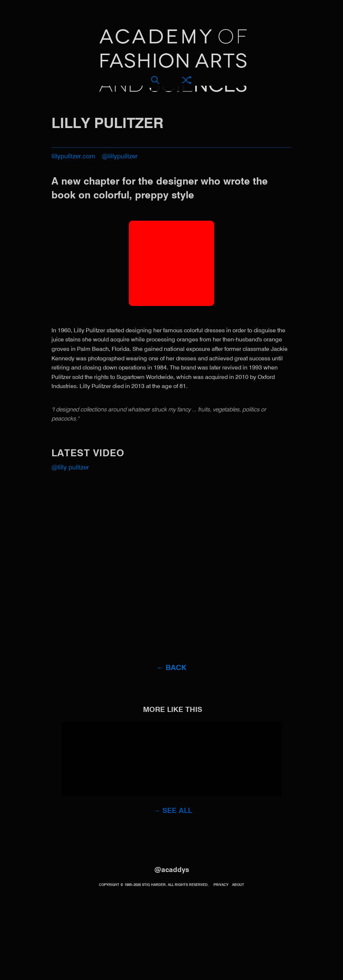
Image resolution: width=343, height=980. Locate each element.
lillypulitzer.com (73, 157)
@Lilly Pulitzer (70, 468)
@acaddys (172, 870)
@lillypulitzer (120, 157)
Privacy (221, 885)
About (238, 885)
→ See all (173, 811)
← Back (172, 668)
